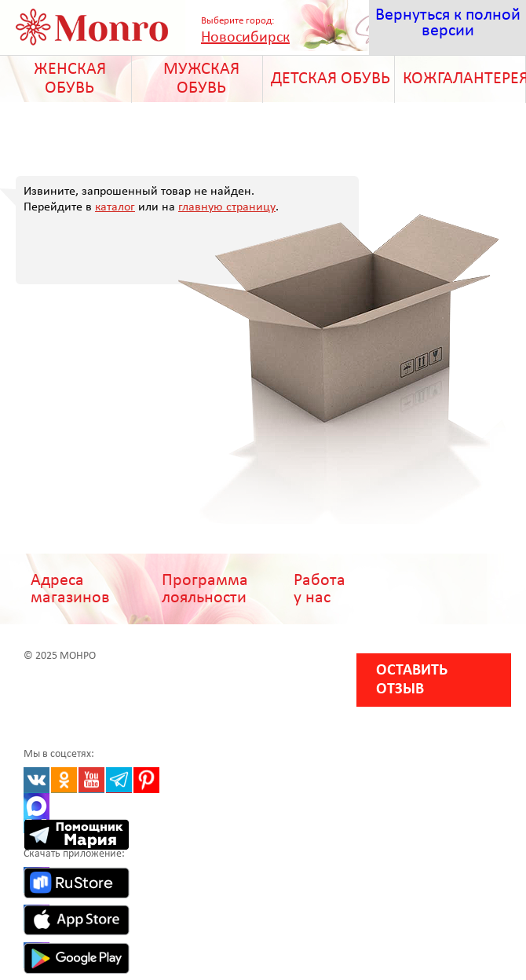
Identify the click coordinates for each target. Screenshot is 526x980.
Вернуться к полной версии (448, 23)
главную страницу (227, 207)
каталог (115, 207)
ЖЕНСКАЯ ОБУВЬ (70, 79)
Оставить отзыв (412, 680)
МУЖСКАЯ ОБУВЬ (201, 79)
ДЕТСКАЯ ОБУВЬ (331, 79)
